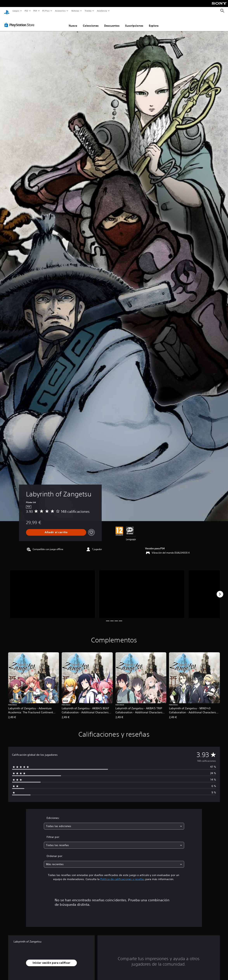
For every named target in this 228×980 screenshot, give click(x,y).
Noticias (75, 11)
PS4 (35, 11)
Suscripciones (134, 22)
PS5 (26, 11)
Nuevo (73, 22)
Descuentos (112, 22)
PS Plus (46, 11)
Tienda (88, 11)
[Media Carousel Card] (52, 591)
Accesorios (60, 11)
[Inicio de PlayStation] (7, 11)
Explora (154, 22)
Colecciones (91, 22)
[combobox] (114, 822)
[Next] (220, 590)
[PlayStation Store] (20, 21)
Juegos (16, 11)
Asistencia (102, 11)
